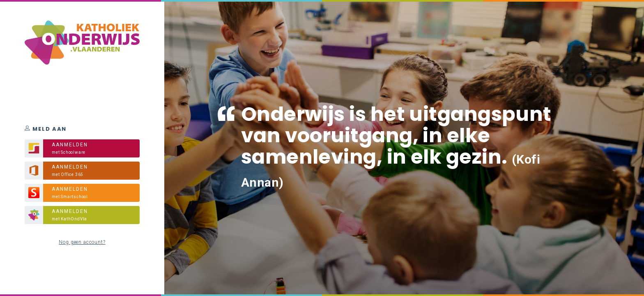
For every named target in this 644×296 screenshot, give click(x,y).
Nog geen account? (82, 242)
